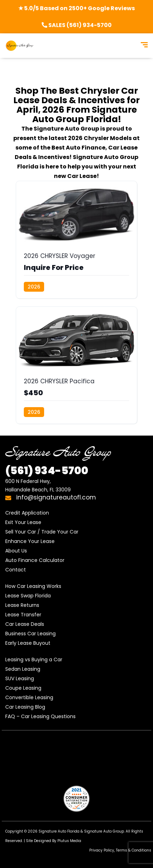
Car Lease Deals (25, 624)
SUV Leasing (20, 678)
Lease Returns (22, 605)
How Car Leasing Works (33, 586)
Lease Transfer (23, 615)
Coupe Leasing (23, 688)
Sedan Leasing (23, 669)
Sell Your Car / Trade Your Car (42, 532)
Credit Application (27, 513)
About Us (16, 551)
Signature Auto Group (104, 831)
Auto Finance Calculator (35, 560)
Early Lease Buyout (28, 643)
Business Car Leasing (30, 634)
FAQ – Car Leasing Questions (40, 716)
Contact (16, 570)
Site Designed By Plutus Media (54, 841)
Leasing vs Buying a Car (34, 660)
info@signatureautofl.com (51, 497)
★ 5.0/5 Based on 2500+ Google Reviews (76, 8)
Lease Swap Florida (28, 596)
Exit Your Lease (23, 522)
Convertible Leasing (29, 697)
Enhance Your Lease (30, 541)
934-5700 (47, 471)
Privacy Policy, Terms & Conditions (120, 850)
